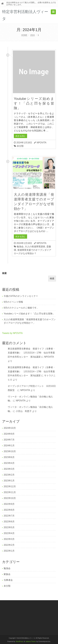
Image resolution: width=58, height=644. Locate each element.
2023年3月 (9, 469)
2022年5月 (9, 527)
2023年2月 (9, 475)
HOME (24, 35)
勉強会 (20, 247)
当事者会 (8, 580)
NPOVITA (42, 143)
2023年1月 (9, 481)
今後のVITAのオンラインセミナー (21, 296)
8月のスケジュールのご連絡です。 (21, 308)
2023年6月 (9, 457)
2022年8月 (9, 510)
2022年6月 (9, 522)
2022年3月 (9, 539)
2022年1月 (9, 551)
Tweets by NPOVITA (12, 333)
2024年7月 (9, 440)
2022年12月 (10, 486)
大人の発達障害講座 (35, 247)
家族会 (7, 574)
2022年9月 (9, 504)
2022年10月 (10, 498)
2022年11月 (10, 492)
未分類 (20, 146)
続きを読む (20, 136)
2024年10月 (10, 428)
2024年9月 (9, 434)
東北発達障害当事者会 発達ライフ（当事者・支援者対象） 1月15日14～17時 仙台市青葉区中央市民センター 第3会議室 (31, 353)
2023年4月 (9, 463)
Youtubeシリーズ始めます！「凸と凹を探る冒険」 (34, 103)
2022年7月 (9, 516)
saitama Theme (31, 642)
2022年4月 (9, 533)
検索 (4, 273)
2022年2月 (9, 545)
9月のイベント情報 (13, 302)
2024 (33, 35)
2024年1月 (9, 446)
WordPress (20, 642)
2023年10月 (10, 451)
